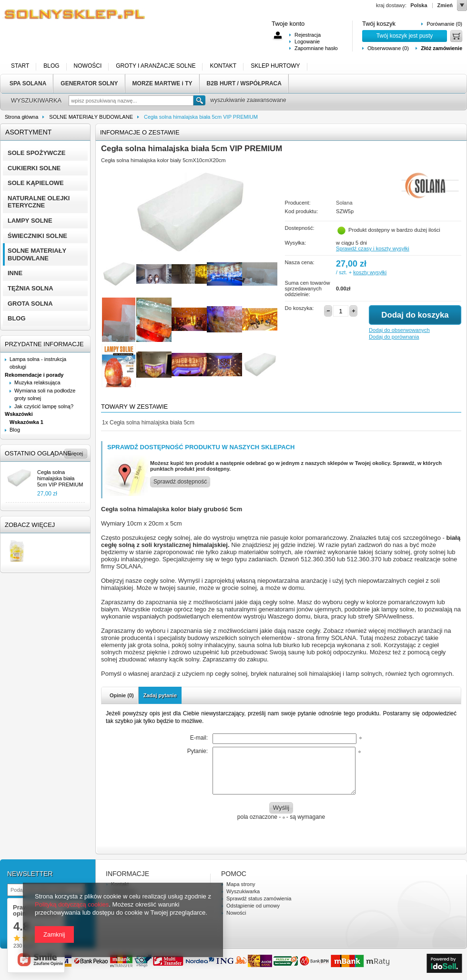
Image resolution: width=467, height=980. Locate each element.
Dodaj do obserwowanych (399, 330)
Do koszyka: (299, 308)
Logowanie (307, 41)
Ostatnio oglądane (38, 453)
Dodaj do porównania (394, 337)
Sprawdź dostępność (180, 482)
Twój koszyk (379, 24)
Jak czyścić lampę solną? (44, 406)
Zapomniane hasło (316, 48)
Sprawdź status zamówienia (259, 898)
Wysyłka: (296, 243)
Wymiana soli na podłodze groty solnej (45, 395)
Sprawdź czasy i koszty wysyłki (373, 248)
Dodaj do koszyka (415, 315)
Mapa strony (241, 884)
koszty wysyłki (370, 272)
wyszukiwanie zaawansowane (248, 100)
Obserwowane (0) (388, 48)
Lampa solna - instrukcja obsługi (38, 363)
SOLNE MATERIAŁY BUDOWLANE (91, 117)
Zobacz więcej (30, 525)
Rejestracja (308, 35)
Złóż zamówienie (442, 48)
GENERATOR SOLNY (89, 83)
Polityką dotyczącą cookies (72, 904)
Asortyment (28, 132)
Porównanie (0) (444, 24)
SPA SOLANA (28, 83)
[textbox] (131, 101)
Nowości (236, 913)
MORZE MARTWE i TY (162, 83)
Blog (15, 430)
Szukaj (199, 100)
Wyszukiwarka (243, 891)
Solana (344, 203)
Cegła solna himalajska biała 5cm (148, 423)
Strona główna (21, 117)
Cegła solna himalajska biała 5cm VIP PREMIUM (60, 478)
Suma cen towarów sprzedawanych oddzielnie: (308, 289)
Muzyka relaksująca (37, 382)
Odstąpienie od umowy (253, 906)
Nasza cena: (300, 262)
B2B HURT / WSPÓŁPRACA (244, 83)
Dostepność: (300, 228)
